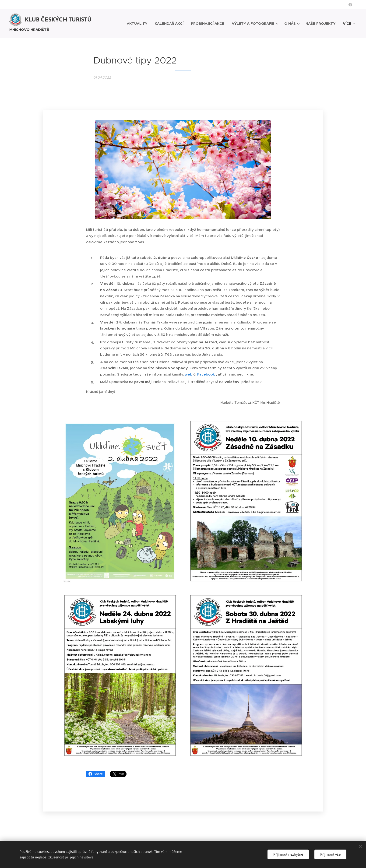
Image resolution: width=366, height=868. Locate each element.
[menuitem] (138, 23)
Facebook (206, 374)
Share (96, 774)
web (188, 374)
